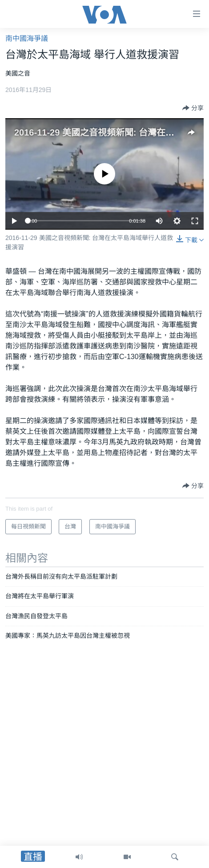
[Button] (193, 108)
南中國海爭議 (27, 38)
